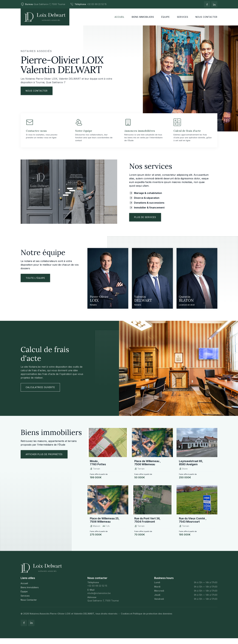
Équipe (24, 596)
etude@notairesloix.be (99, 598)
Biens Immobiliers (30, 592)
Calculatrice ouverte (40, 392)
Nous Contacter (29, 605)
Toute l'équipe (35, 283)
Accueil (24, 588)
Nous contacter (37, 91)
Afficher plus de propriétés (44, 459)
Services (25, 600)
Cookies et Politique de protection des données (146, 618)
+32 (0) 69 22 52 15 (97, 591)
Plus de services (145, 222)
